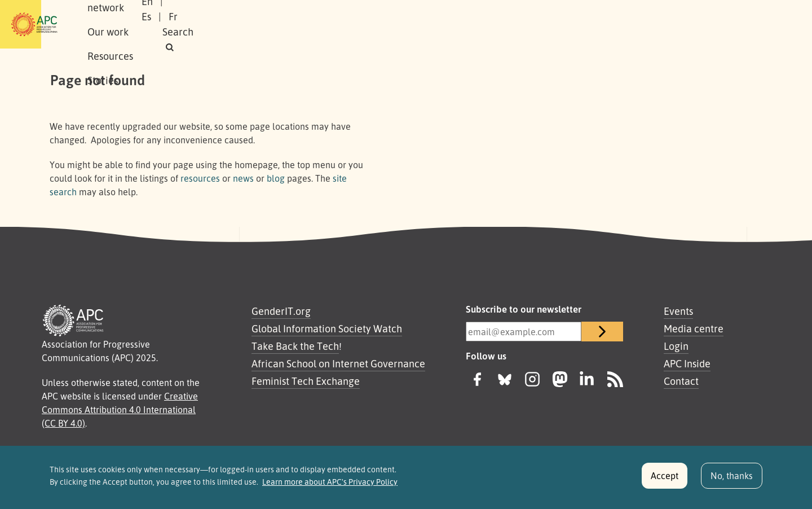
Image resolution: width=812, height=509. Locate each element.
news (243, 178)
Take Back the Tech (295, 346)
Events (678, 311)
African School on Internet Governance (338, 363)
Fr (671, 24)
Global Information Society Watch (327, 328)
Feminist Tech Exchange (306, 381)
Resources (318, 24)
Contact (681, 381)
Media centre (694, 328)
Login (676, 346)
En (616, 24)
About (134, 24)
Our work (258, 24)
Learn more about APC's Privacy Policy (330, 486)
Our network (193, 24)
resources (200, 178)
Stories (373, 24)
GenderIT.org (281, 311)
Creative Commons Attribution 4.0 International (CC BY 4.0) (120, 410)
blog (276, 178)
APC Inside (687, 363)
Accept (665, 480)
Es (644, 24)
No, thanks (732, 480)
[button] (741, 25)
